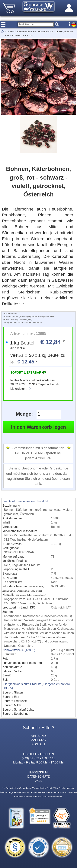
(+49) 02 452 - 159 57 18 (39, 758)
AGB (39, 781)
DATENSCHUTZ (38, 776)
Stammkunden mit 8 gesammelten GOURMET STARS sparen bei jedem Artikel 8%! (38, 453)
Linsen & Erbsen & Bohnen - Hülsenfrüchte (30, 31)
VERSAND (39, 736)
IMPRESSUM (38, 772)
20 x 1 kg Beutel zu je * (38, 359)
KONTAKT (38, 744)
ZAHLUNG (38, 740)
